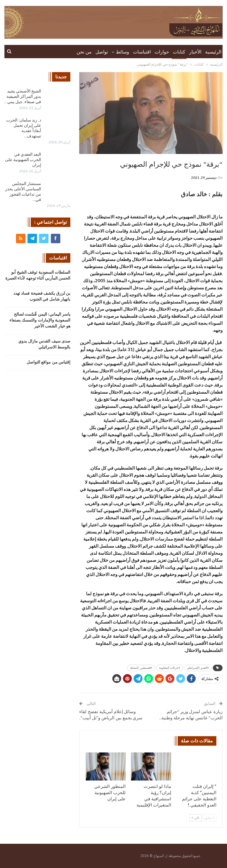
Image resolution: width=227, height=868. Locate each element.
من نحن (84, 52)
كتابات (179, 52)
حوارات (162, 52)
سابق (209, 818)
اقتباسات (142, 52)
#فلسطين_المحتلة (141, 668)
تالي (196, 818)
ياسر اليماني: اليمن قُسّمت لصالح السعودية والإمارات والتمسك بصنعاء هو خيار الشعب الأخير (40, 320)
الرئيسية (213, 52)
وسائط (123, 52)
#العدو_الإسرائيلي (198, 668)
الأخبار (195, 52)
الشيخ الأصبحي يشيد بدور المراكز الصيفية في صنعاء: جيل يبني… (23, 96)
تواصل (102, 52)
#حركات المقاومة (170, 668)
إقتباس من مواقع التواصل (49, 362)
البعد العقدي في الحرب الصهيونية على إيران (23, 160)
